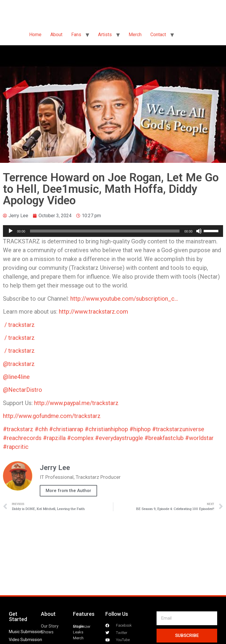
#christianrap (66, 429)
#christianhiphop (106, 429)
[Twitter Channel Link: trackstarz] (129, 312)
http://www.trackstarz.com (93, 312)
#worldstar (199, 438)
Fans (76, 35)
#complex (80, 438)
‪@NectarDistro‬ (23, 390)
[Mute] (199, 231)
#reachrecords (22, 438)
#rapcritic (16, 447)
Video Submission (25, 640)
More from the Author (68, 491)
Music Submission (26, 632)
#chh (41, 429)
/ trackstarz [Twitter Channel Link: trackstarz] (20, 325)
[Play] (11, 231)
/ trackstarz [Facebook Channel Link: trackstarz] (20, 338)
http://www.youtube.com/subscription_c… (124, 299)
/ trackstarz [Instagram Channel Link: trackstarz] (20, 351)
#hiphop (140, 429)
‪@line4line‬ (16, 377)
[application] (113, 231)
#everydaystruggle (119, 438)
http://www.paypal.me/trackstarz (76, 403)
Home (35, 35)
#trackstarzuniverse (178, 429)
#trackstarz (18, 429)
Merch (135, 35)
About (56, 35)
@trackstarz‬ (19, 364)
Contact (158, 35)
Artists (105, 35)
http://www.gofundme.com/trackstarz (52, 416)
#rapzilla (54, 438)
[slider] (105, 231)
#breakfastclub (164, 438)
